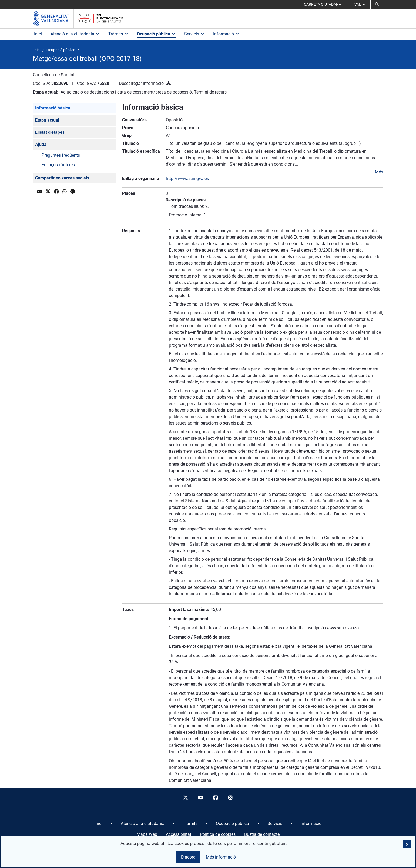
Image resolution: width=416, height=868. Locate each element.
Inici (38, 34)
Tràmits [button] (118, 34)
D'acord (188, 857)
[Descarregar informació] (169, 83)
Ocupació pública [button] (156, 34)
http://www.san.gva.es (187, 178)
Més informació (221, 857)
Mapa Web (147, 834)
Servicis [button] (194, 34)
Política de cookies (218, 834)
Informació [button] (226, 34)
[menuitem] (98, 824)
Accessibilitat (179, 834)
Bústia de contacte (262, 834)
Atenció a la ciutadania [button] (75, 34)
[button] (377, 4)
